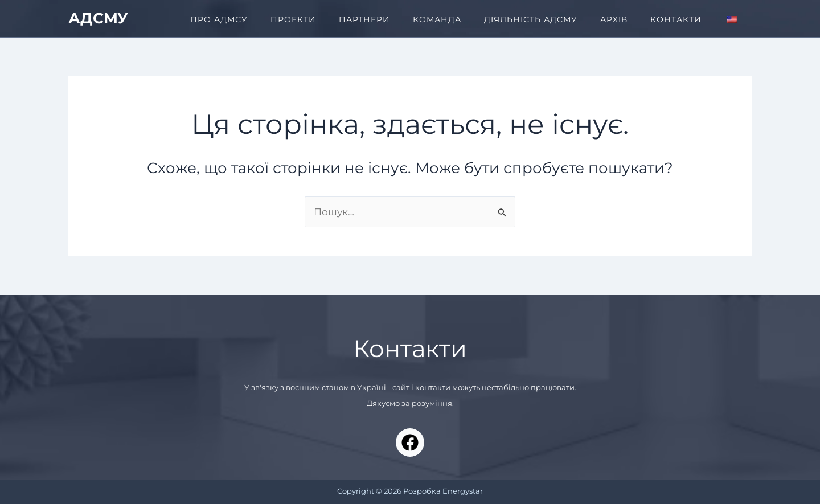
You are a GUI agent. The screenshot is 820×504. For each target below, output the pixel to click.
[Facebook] (410, 442)
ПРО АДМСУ (219, 19)
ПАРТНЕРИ (364, 19)
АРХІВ (614, 19)
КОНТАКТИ (676, 19)
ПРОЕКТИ (293, 19)
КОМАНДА (437, 19)
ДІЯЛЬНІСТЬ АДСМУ (531, 19)
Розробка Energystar (443, 491)
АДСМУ (98, 18)
